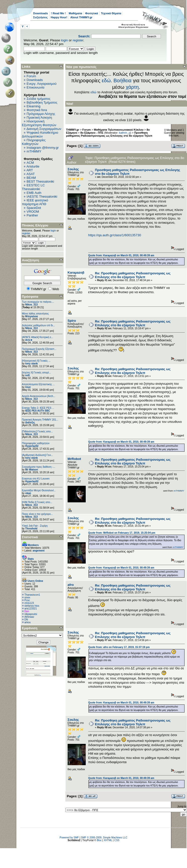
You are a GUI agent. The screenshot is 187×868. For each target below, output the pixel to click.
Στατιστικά (30, 537)
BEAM (31, 178)
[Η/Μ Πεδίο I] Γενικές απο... (37, 502)
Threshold (31, 529)
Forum (31, 76)
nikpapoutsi (31, 614)
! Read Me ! (58, 13)
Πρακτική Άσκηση (39, 117)
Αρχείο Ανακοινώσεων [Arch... (39, 396)
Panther (32, 215)
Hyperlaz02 (32, 446)
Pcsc (27, 600)
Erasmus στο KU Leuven (36, 479)
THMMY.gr (73, 130)
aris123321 (31, 609)
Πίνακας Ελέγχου (35, 225)
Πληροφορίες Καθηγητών (34, 142)
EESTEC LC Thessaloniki (33, 187)
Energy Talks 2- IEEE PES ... (38, 408)
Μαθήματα (75, 13)
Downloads (41, 13)
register (78, 40)
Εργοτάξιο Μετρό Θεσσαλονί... (39, 490)
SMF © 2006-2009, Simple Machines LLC (104, 838)
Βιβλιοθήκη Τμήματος (42, 102)
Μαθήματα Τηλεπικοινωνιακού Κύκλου (119, 130)
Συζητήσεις (40, 17)
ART (30, 170)
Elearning (34, 106)
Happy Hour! (59, 17)
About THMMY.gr (81, 17)
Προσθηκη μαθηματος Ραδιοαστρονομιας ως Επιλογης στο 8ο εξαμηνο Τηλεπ (109, 134)
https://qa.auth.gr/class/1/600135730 (115, 235)
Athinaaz (29, 617)
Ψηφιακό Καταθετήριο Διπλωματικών (40, 134)
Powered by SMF (69, 838)
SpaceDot (34, 208)
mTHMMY (34, 151)
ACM (30, 163)
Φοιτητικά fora (37, 110)
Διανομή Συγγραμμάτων (44, 129)
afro (71, 585)
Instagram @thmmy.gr (43, 148)
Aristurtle (33, 166)
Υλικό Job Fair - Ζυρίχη (35, 526)
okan (28, 493)
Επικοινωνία (36, 87)
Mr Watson (32, 470)
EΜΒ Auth (34, 193)
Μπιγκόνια (31, 316)
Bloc (99, 840)
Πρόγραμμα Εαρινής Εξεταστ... (39, 349)
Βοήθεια (122, 81)
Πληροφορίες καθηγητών (36, 443)
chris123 (29, 603)
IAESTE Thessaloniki (42, 196)
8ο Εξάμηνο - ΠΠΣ (92, 133)
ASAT (31, 174)
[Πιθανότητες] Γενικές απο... (37, 431)
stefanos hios (32, 606)
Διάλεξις (30, 422)
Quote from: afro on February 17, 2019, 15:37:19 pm (119, 647)
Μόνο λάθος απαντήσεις (35, 314)
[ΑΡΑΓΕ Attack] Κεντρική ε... (37, 337)
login (64, 40)
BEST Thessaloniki (40, 181)
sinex (27, 598)
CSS (117, 840)
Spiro (72, 321)
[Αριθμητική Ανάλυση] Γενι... (37, 455)
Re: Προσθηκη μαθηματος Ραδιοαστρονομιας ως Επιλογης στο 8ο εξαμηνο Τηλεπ (133, 275)
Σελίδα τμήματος (39, 99)
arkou (28, 622)
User (28, 387)
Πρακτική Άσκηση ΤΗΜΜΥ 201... (40, 420)
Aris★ (29, 340)
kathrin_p (125, 133)
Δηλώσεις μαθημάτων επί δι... (38, 325)
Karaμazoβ (76, 272)
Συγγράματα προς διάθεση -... (39, 467)
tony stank (31, 364)
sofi (27, 375)
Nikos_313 (31, 305)
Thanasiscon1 (32, 595)
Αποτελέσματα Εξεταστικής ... (38, 384)
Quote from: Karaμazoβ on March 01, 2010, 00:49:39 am (121, 255)
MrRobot (74, 459)
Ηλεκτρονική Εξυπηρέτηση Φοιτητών (39, 123)
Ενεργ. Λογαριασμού (42, 84)
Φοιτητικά (92, 13)
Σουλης (73, 169)
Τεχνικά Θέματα (111, 13)
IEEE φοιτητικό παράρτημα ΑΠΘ (35, 202)
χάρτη (132, 87)
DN (26, 620)
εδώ (106, 81)
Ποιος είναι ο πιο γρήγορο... (37, 514)
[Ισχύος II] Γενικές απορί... (36, 373)
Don (27, 611)
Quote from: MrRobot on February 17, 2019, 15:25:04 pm (122, 533)
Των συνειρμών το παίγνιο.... (38, 302)
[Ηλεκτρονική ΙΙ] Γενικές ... (36, 361)
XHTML (108, 840)
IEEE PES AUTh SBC (38, 411)
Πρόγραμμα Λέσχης (41, 114)
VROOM (33, 212)
